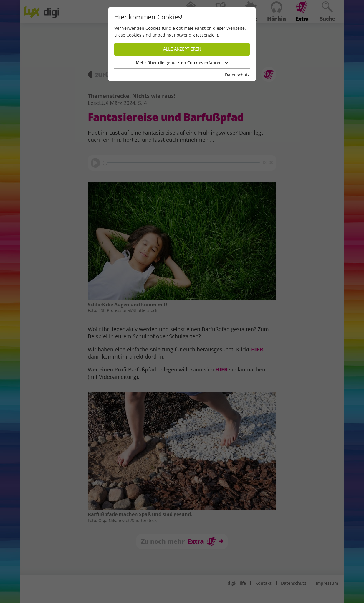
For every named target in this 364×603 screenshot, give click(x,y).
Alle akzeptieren (182, 49)
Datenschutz (237, 75)
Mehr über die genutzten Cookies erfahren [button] (182, 63)
